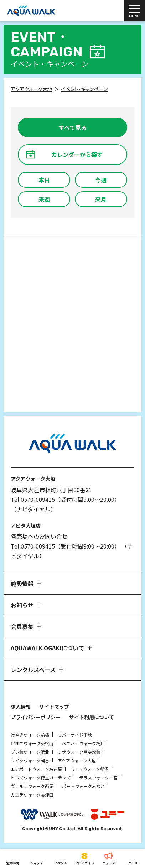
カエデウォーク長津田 (32, 795)
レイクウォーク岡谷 (30, 760)
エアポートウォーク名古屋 (36, 769)
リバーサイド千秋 (75, 735)
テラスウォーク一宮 (98, 778)
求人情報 (21, 707)
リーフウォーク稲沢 (90, 769)
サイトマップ (54, 707)
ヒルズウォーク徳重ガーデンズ (41, 778)
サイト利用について (92, 717)
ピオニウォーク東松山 (32, 743)
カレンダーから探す (77, 155)
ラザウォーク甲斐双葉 (79, 752)
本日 (44, 180)
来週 (44, 199)
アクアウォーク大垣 (77, 760)
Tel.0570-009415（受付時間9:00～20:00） (65, 499)
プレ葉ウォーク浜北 (30, 752)
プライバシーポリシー (36, 717)
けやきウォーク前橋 (30, 735)
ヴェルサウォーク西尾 (32, 786)
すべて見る (73, 127)
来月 (101, 199)
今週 (101, 180)
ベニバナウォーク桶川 (83, 743)
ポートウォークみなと (83, 786)
